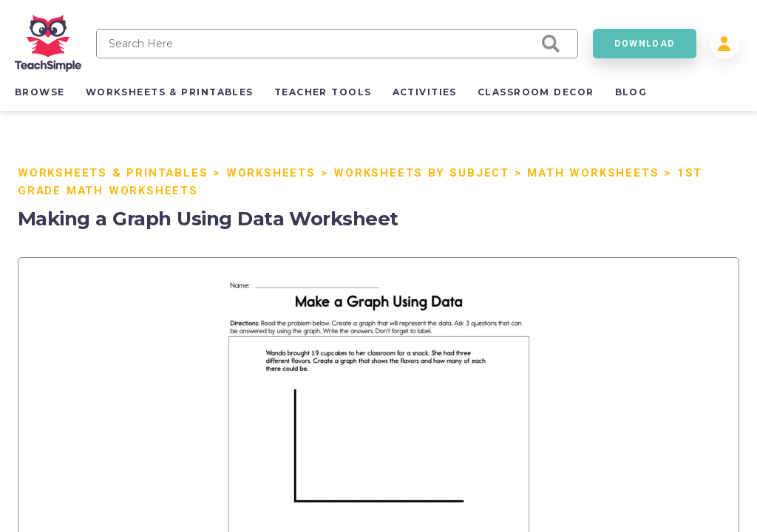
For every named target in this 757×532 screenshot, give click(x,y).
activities (425, 92)
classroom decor (536, 92)
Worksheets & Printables (113, 173)
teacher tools (323, 92)
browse (40, 92)
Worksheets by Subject (421, 173)
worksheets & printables (170, 92)
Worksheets (271, 173)
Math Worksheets (593, 173)
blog (631, 92)
